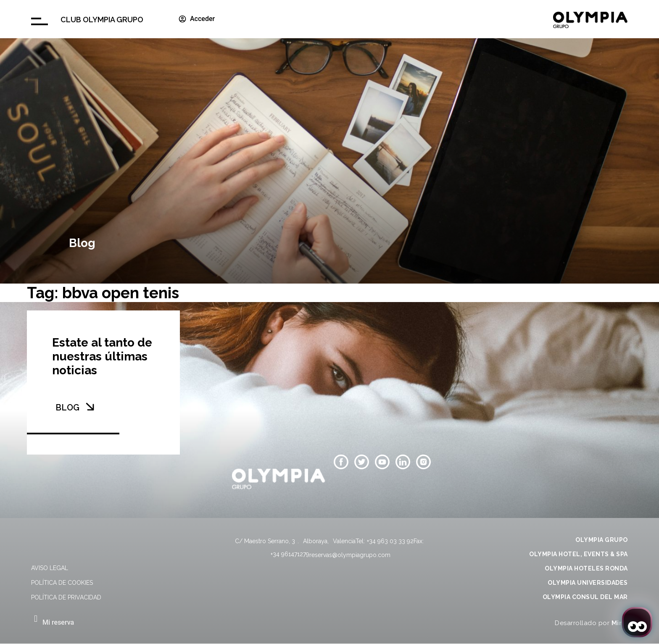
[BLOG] (90, 407)
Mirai (620, 623)
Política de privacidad (66, 597)
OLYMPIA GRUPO (602, 540)
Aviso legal (50, 568)
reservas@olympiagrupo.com (350, 555)
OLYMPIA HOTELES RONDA (586, 568)
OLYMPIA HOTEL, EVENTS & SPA (579, 554)
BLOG (67, 407)
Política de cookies (62, 583)
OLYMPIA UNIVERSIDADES (588, 583)
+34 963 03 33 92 (390, 541)
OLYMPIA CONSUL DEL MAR (585, 597)
